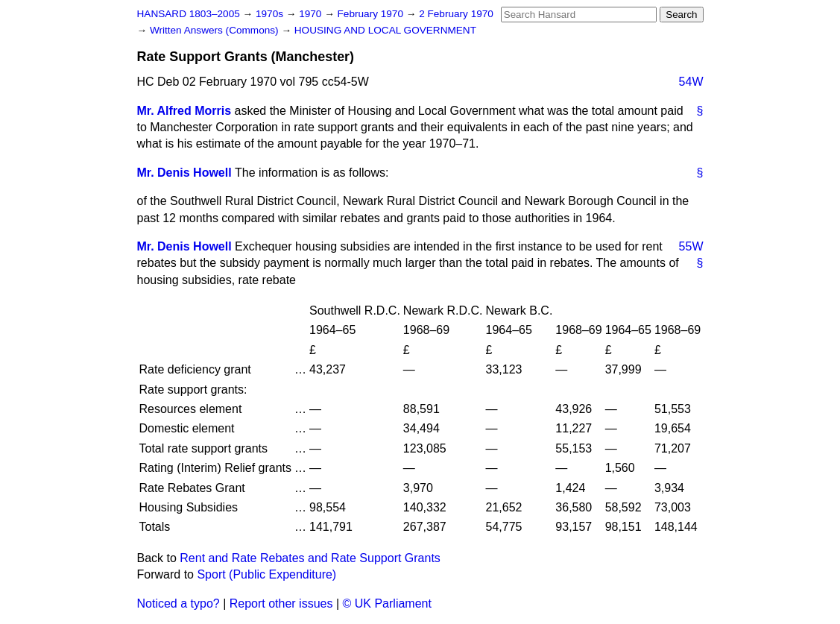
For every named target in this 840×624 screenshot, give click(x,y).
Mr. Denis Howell (184, 173)
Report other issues (281, 603)
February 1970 (372, 14)
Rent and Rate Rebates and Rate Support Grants (310, 558)
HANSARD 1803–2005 (189, 14)
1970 (312, 14)
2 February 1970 (456, 14)
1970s (271, 14)
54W (691, 82)
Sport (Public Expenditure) (266, 574)
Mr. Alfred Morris (184, 111)
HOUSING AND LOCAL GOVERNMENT (385, 30)
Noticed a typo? (179, 603)
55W (691, 246)
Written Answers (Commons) (216, 30)
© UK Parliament (387, 603)
